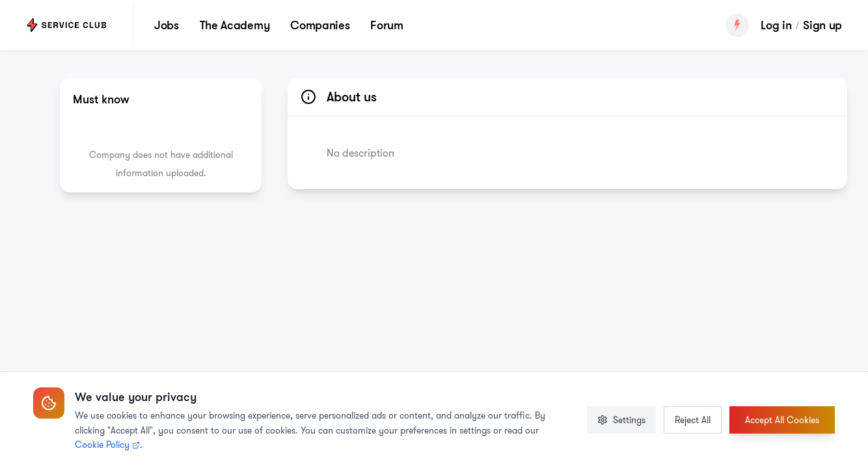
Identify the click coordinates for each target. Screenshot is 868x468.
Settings (621, 420)
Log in (776, 25)
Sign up (822, 25)
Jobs (167, 25)
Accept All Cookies (782, 420)
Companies (320, 25)
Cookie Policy (107, 445)
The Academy (235, 25)
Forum (387, 25)
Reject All (693, 420)
